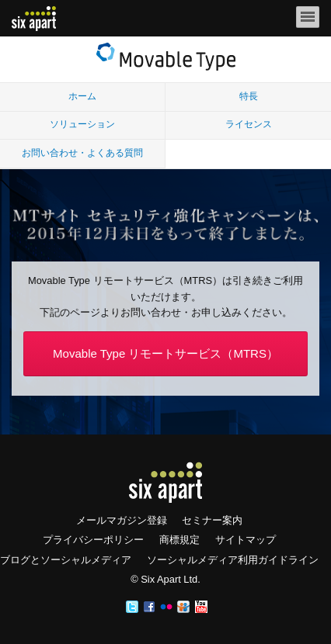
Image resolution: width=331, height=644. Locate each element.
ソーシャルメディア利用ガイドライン (233, 560)
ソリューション (82, 124)
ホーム (82, 96)
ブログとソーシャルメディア (66, 560)
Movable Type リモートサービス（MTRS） (165, 353)
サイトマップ (246, 540)
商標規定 (179, 540)
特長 (249, 96)
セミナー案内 (212, 520)
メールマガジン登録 (122, 520)
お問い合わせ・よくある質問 (82, 153)
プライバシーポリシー (93, 540)
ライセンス (249, 124)
